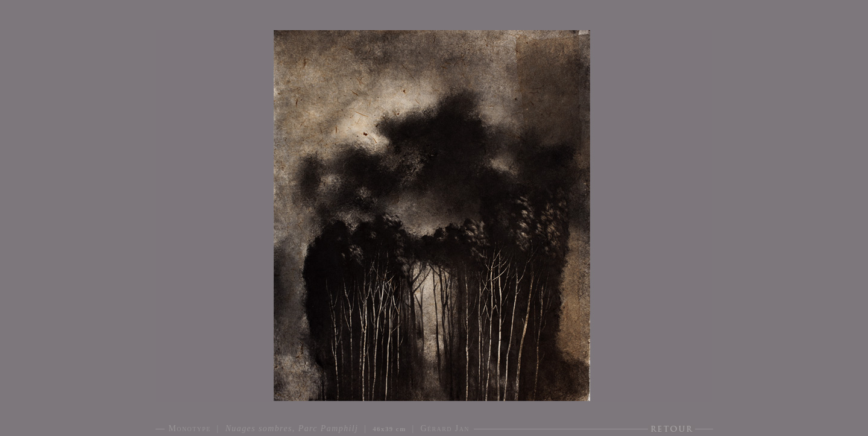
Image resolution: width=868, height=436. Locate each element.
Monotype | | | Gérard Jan (319, 428)
